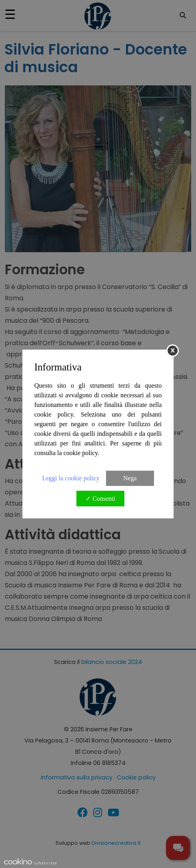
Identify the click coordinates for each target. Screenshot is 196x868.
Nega (130, 478)
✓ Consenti (100, 499)
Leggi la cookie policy (71, 478)
